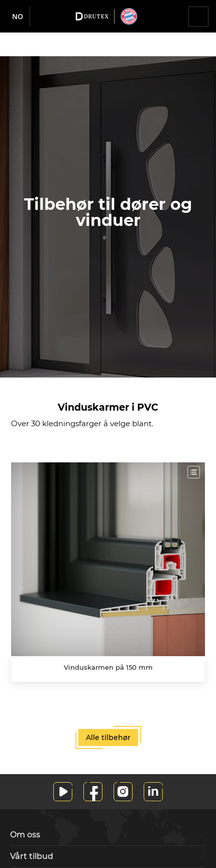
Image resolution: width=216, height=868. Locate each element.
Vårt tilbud (32, 856)
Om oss (25, 835)
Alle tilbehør (108, 737)
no (18, 16)
